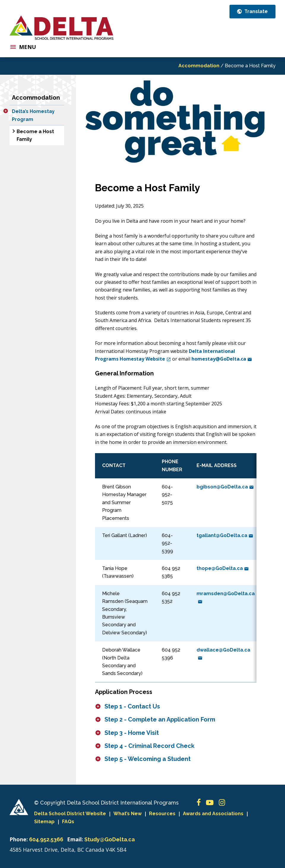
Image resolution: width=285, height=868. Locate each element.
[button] (6, 111)
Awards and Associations (213, 814)
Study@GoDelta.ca (110, 839)
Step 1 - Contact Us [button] (132, 706)
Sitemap (44, 822)
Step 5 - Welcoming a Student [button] (148, 759)
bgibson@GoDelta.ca (225, 487)
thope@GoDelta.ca (223, 568)
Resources (162, 814)
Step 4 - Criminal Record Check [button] (149, 746)
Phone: (19, 839)
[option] (176, 120)
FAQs (68, 822)
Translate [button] (255, 11)
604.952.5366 (46, 839)
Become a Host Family (35, 135)
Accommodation (199, 66)
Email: (75, 839)
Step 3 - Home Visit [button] (132, 733)
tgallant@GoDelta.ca (225, 535)
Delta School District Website (70, 814)
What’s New (128, 814)
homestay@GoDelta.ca (222, 359)
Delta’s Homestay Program (33, 115)
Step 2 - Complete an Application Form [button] (160, 719)
